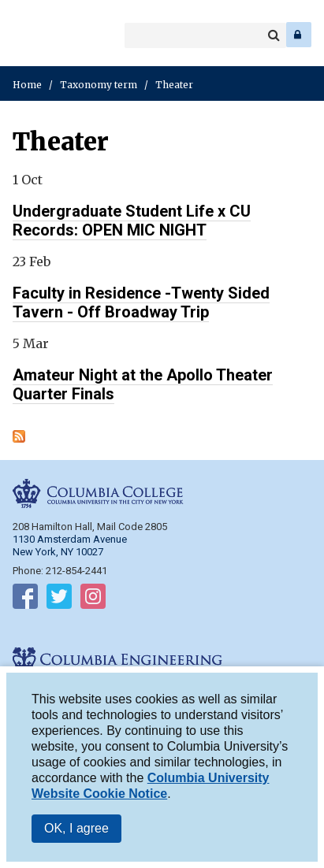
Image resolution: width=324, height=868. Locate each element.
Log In (299, 35)
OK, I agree (76, 831)
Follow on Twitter (59, 599)
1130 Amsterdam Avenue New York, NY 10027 (70, 545)
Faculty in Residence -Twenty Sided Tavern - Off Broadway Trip (141, 302)
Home (27, 85)
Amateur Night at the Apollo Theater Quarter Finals (143, 384)
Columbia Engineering (47, 35)
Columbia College (25, 35)
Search (274, 35)
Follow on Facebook (25, 599)
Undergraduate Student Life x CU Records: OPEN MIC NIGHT (132, 221)
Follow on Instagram (93, 599)
